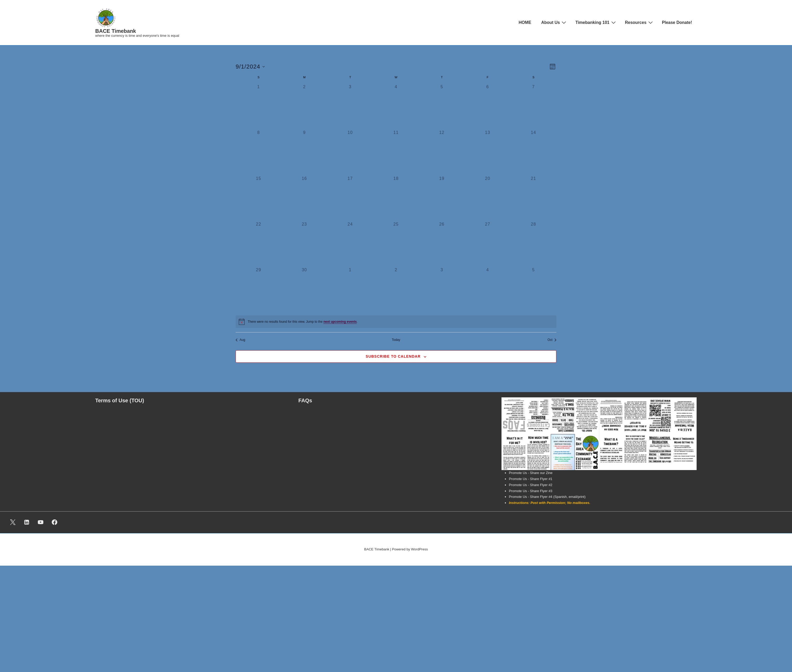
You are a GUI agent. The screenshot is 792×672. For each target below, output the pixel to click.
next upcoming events (340, 322)
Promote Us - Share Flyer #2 (530, 485)
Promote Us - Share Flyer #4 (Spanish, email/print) (547, 497)
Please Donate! (677, 22)
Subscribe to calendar (393, 356)
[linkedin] (27, 522)
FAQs (305, 400)
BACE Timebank (116, 31)
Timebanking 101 (596, 22)
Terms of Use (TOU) (120, 400)
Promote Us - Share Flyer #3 (530, 491)
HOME (525, 22)
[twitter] (13, 522)
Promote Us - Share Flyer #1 (530, 479)
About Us (554, 22)
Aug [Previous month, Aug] (240, 340)
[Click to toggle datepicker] (250, 67)
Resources (640, 22)
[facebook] (54, 522)
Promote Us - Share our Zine (531, 473)
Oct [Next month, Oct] (552, 340)
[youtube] (41, 522)
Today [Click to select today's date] (396, 340)
